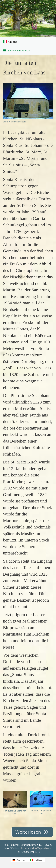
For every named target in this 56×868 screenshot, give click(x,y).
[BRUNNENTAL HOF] (16, 51)
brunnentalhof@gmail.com (36, 848)
